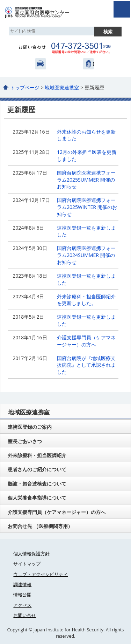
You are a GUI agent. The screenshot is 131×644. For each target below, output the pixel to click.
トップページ (25, 87)
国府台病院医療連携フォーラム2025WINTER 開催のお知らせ (87, 207)
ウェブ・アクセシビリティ (41, 574)
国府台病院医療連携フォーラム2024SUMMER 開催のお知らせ (86, 255)
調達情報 (22, 584)
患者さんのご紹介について (37, 469)
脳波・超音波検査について (37, 484)
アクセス (41, 64)
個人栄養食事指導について (37, 498)
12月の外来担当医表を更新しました (87, 155)
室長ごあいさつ (25, 441)
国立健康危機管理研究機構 (88, 64)
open (122, 9)
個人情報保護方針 (31, 554)
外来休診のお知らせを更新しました (86, 135)
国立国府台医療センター (45, 12)
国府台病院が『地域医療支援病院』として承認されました (86, 365)
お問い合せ (25, 615)
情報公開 (22, 595)
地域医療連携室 (62, 87)
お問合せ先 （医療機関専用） (40, 526)
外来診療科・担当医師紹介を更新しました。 (86, 300)
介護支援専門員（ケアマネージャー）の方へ (86, 341)
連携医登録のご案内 (30, 427)
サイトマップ (27, 564)
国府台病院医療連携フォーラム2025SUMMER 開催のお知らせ (86, 179)
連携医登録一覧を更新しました (86, 231)
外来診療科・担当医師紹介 (37, 455)
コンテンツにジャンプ (0, 0)
